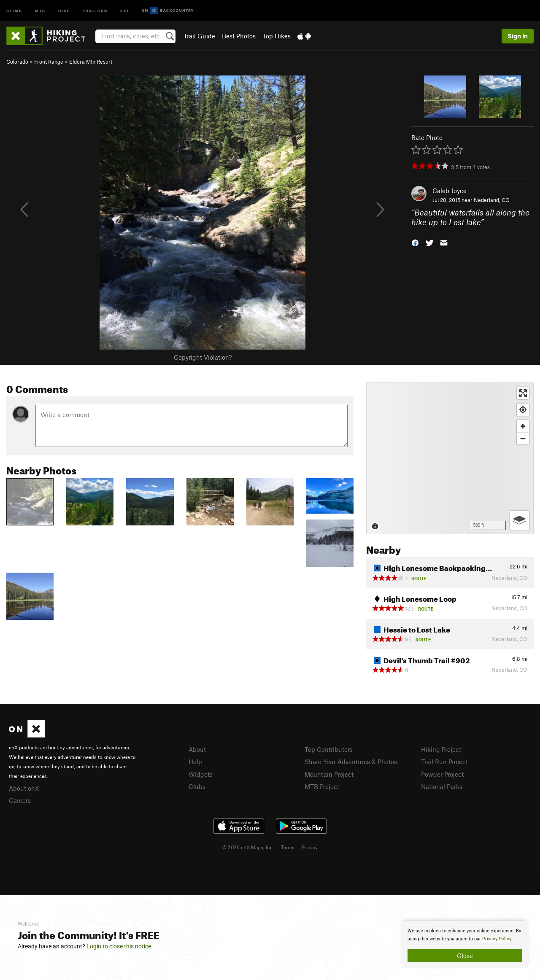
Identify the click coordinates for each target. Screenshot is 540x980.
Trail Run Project (444, 762)
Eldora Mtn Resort (91, 62)
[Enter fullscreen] (523, 393)
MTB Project (322, 786)
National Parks (442, 786)
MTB (40, 10)
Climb (14, 10)
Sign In (518, 36)
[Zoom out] (523, 438)
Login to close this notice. (120, 946)
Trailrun (95, 10)
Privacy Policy (497, 939)
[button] (415, 242)
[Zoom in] (523, 426)
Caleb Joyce (450, 191)
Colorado (17, 62)
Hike (64, 10)
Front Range (49, 62)
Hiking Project (441, 749)
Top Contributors (329, 749)
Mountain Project (329, 774)
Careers (20, 800)
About (197, 749)
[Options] (520, 520)
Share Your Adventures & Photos (351, 762)
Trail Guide (199, 36)
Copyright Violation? (203, 357)
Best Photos (239, 36)
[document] (465, 945)
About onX (24, 788)
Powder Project (442, 774)
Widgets (201, 774)
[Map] (450, 458)
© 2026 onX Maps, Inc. (248, 847)
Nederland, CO (492, 200)
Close (465, 956)
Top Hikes (277, 36)
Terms (288, 847)
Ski (125, 10)
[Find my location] (523, 410)
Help (195, 762)
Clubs (197, 786)
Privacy (310, 847)
